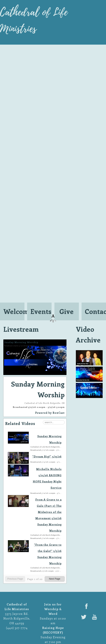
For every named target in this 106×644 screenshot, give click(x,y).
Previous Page (15, 579)
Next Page (55, 579)
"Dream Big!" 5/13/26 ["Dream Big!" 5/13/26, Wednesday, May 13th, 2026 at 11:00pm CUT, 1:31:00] (47, 456)
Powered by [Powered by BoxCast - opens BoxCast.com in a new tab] (50, 413)
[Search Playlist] (54, 422)
